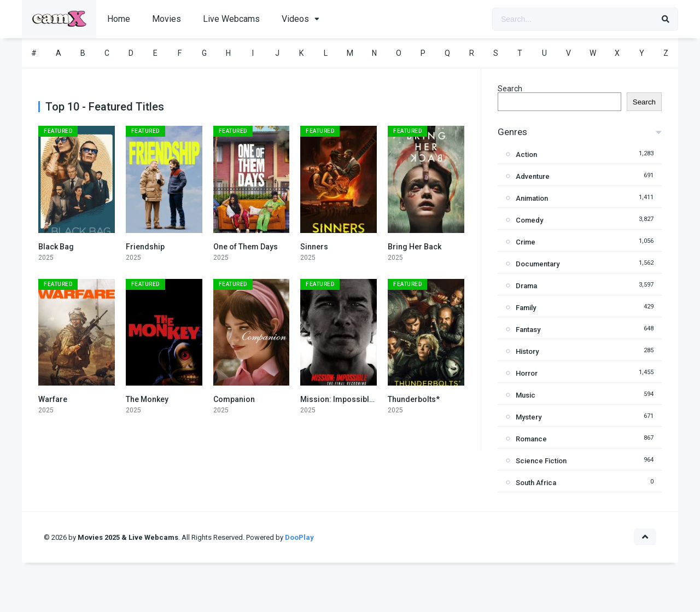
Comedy (529, 220)
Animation (532, 198)
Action (526, 155)
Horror (527, 373)
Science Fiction (541, 461)
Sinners (314, 247)
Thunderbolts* (414, 399)
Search (510, 89)
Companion (234, 399)
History (527, 351)
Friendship (145, 247)
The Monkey (147, 399)
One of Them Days (246, 247)
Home (119, 19)
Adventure (533, 176)
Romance (531, 439)
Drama (526, 286)
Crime (526, 242)
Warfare (53, 399)
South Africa (536, 483)
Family (526, 308)
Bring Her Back (415, 247)
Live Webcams (231, 19)
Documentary (538, 264)
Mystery (529, 417)
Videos (295, 19)
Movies (167, 19)
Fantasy (528, 330)
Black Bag (56, 247)
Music (526, 395)
